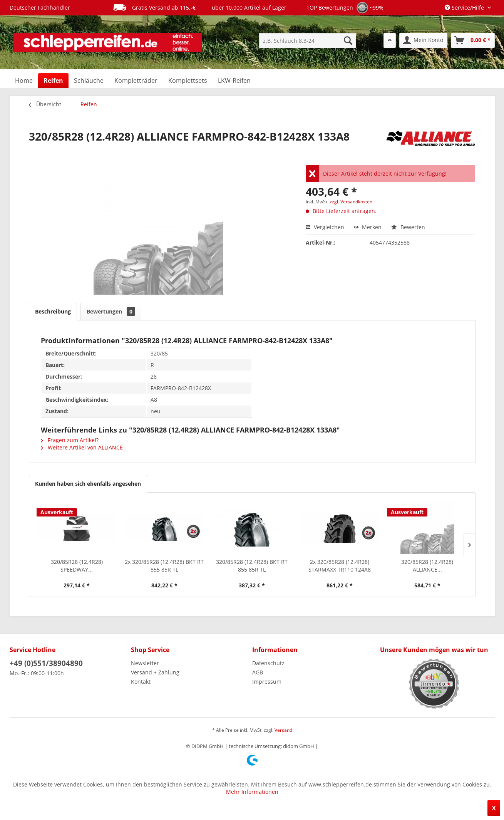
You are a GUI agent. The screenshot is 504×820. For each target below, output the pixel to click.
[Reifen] (53, 80)
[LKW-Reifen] (234, 80)
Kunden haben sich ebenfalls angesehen (88, 484)
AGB (258, 672)
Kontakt (141, 682)
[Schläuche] (89, 80)
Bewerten (408, 227)
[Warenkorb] (473, 40)
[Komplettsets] (188, 80)
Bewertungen (111, 311)
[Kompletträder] (136, 80)
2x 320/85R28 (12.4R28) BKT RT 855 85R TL (164, 566)
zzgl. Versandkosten (351, 202)
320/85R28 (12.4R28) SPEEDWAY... (77, 566)
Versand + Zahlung (155, 672)
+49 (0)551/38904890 (46, 663)
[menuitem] (308, 40)
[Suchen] (348, 40)
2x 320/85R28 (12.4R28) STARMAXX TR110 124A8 (340, 566)
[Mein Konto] (423, 40)
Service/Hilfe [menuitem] (465, 8)
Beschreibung (53, 311)
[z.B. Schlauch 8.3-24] (308, 40)
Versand (283, 730)
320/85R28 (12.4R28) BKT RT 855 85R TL (252, 566)
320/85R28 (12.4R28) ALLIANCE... (427, 566)
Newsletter (145, 663)
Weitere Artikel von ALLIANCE (82, 447)
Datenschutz (268, 663)
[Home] (24, 80)
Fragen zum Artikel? (70, 440)
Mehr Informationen (252, 792)
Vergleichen (325, 227)
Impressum (267, 682)
